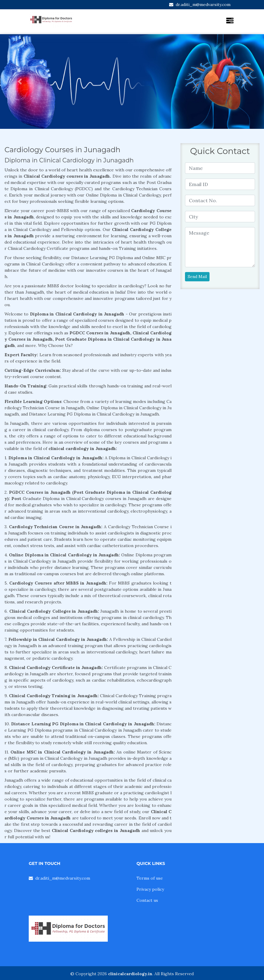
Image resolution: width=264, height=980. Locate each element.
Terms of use (150, 878)
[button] (20, 81)
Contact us (147, 900)
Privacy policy (150, 889)
